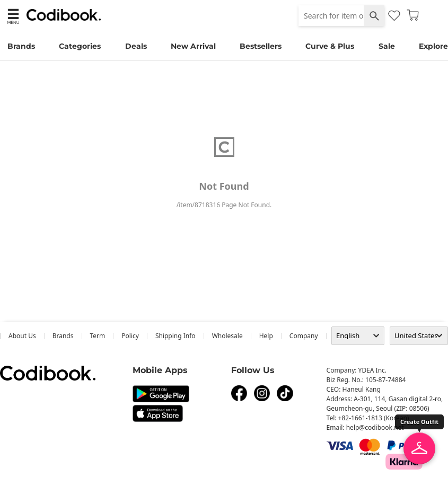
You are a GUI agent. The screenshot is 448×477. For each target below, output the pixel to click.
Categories (80, 46)
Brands (21, 46)
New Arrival (193, 46)
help (266, 336)
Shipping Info (175, 336)
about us (22, 336)
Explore (433, 46)
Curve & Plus (330, 46)
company (304, 336)
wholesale (227, 336)
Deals (136, 46)
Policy (130, 336)
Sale (387, 46)
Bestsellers (261, 46)
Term (98, 336)
